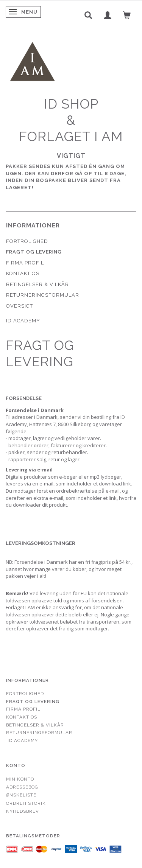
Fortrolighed (27, 241)
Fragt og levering (34, 252)
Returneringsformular (43, 295)
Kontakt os (23, 273)
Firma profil (25, 263)
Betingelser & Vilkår (37, 284)
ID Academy (23, 321)
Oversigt (20, 306)
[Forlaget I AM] (32, 61)
